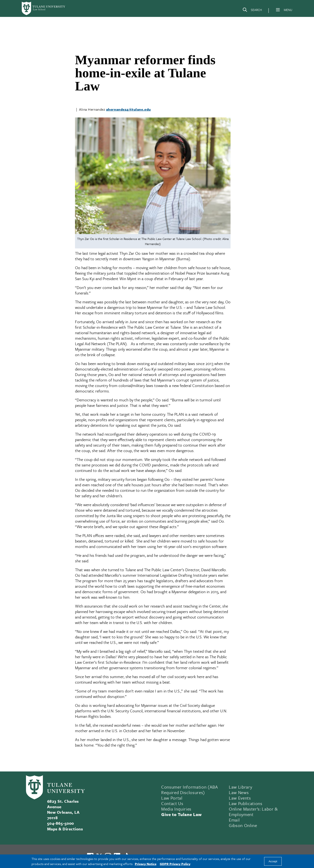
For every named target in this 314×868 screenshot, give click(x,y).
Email (234, 820)
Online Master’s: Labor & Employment (253, 812)
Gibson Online (243, 825)
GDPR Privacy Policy (175, 864)
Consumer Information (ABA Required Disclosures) (190, 790)
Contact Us (172, 803)
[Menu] (278, 10)
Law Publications (246, 803)
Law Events (240, 798)
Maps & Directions (65, 829)
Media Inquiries (176, 809)
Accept (273, 861)
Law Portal (172, 798)
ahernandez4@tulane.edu (128, 109)
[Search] (252, 11)
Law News (239, 792)
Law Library (240, 787)
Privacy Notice (146, 864)
